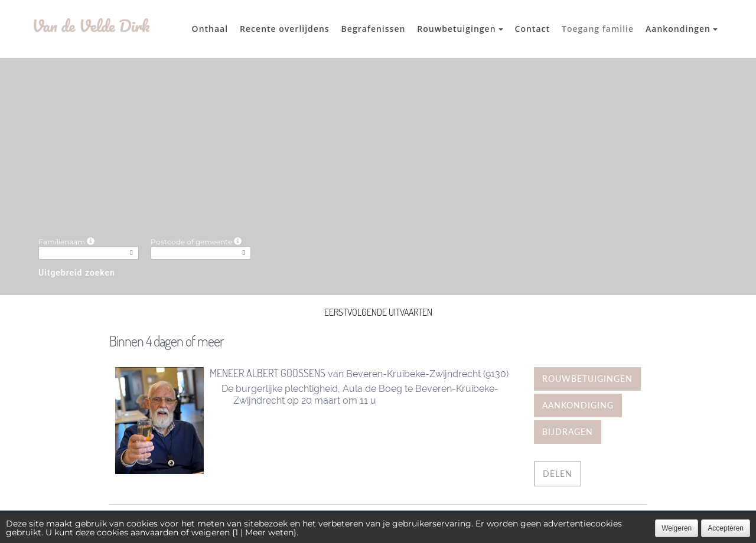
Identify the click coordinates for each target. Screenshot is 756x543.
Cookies (426, 526)
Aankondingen (682, 29)
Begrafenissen (374, 29)
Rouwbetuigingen (460, 29)
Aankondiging (578, 405)
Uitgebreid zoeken (77, 273)
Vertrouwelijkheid (362, 526)
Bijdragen (568, 432)
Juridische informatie (496, 526)
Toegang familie (598, 29)
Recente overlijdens (285, 29)
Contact (532, 29)
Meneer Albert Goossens (268, 373)
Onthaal (210, 29)
